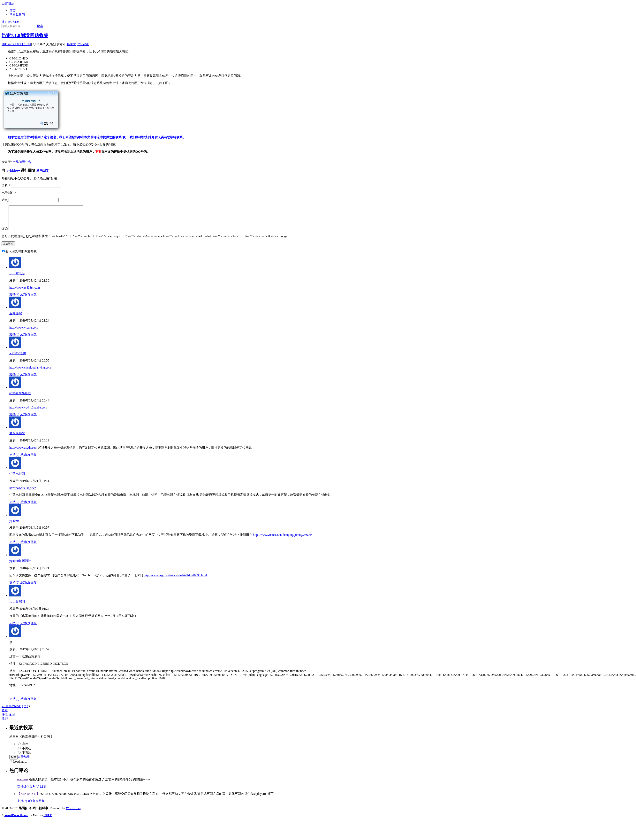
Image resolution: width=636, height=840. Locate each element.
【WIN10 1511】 (28, 798)
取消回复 (43, 171)
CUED (48, 820)
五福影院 (16, 318)
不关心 (27, 753)
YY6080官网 (18, 358)
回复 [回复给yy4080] (34, 547)
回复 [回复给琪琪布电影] (34, 299)
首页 (12, 11)
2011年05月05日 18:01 (16, 44)
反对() (25, 299)
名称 (6, 186)
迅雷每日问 (17, 15)
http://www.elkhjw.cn (23, 493)
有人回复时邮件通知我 (21, 256)
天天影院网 (17, 606)
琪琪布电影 (17, 278)
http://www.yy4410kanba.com (28, 412)
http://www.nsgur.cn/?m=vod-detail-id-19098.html (175, 580)
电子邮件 (9, 193)
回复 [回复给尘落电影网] (34, 507)
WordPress (73, 813)
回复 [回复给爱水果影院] (34, 459)
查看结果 (24, 762)
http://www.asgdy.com (23, 452)
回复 (43, 791)
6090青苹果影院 (20, 398)
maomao (23, 784)
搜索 (40, 26)
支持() (14, 299)
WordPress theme (16, 820)
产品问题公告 (22, 162)
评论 (83, 44)
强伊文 (71, 44)
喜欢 (25, 749)
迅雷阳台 (8, 3)
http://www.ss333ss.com (25, 292)
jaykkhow (13, 170)
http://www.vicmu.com (24, 332)
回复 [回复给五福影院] (34, 339)
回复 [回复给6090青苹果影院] (34, 419)
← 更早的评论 (11, 711)
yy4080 (14, 525)
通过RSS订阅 (11, 22)
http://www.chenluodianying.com (30, 372)
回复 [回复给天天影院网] (34, 628)
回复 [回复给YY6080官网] (34, 379)
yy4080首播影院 (20, 566)
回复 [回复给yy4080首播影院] (34, 587)
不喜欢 (27, 757)
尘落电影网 (17, 478)
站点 (5, 200)
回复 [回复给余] (34, 704)
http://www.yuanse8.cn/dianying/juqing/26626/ (282, 539)
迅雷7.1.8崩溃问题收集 (25, 35)
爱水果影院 (17, 438)
